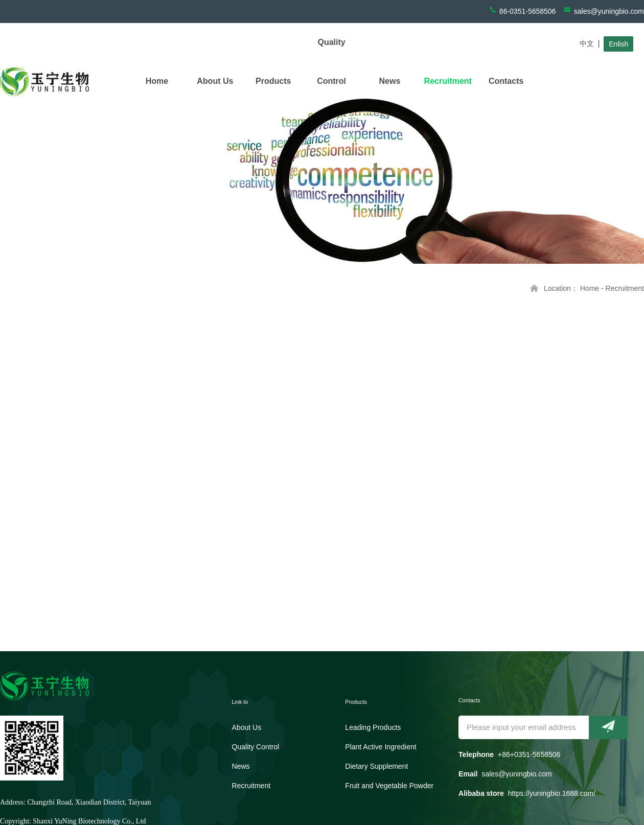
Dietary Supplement (376, 766)
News (390, 81)
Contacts (506, 81)
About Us (215, 81)
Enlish (618, 44)
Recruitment (448, 81)
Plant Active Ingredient (381, 747)
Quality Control (331, 62)
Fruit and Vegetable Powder (389, 786)
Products (273, 81)
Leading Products (373, 727)
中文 (587, 43)
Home (157, 81)
